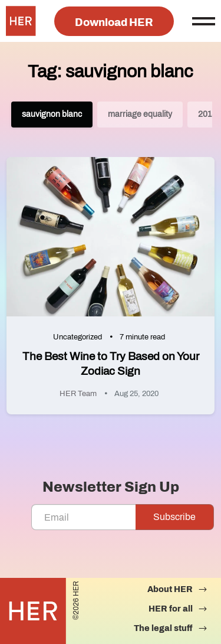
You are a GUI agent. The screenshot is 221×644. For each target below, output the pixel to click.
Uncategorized (77, 337)
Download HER (114, 22)
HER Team (78, 394)
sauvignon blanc (52, 114)
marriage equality (140, 114)
